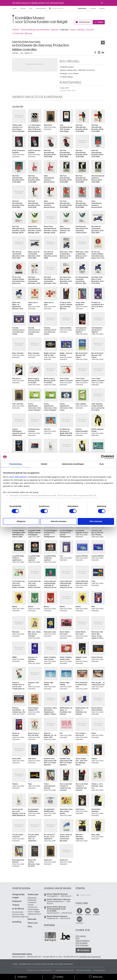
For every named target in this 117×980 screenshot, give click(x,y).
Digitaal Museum (34, 914)
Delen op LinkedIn (99, 53)
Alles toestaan (96, 521)
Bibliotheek (32, 898)
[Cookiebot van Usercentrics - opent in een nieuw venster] (103, 457)
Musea (73, 30)
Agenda (54, 30)
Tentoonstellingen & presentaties (35, 30)
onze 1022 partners (18, 477)
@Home (29, 33)
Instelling (81, 30)
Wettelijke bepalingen (84, 970)
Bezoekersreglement (20, 917)
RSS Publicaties (82, 945)
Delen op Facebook (95, 53)
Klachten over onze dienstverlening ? (40, 970)
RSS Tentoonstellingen (83, 940)
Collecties (64, 30)
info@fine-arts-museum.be (90, 957)
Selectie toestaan (59, 521)
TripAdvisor (79, 923)
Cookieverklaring (99, 970)
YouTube (88, 915)
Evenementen (41, 8)
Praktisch (16, 30)
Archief (31, 905)
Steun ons (33, 923)
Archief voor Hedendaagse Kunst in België (34, 909)
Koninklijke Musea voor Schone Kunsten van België (13, 17)
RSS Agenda (81, 936)
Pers (31, 8)
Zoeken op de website (50, 8)
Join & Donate (84, 22)
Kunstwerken (103, 43)
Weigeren (21, 521)
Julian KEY (68, 89)
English (102, 8)
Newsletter (85, 950)
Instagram (96, 915)
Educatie (90, 30)
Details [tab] (44, 464)
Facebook (80, 915)
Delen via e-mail (103, 53)
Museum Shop (18, 914)
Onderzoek (18, 33)
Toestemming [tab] (15, 464)
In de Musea (18, 909)
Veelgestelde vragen (18, 896)
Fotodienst (32, 902)
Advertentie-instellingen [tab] (73, 464)
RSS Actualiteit (82, 943)
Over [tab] (102, 464)
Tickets (100, 22)
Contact (23, 8)
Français (93, 8)
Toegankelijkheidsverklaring (64, 970)
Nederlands (82, 8)
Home (14, 8)
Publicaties (32, 900)
